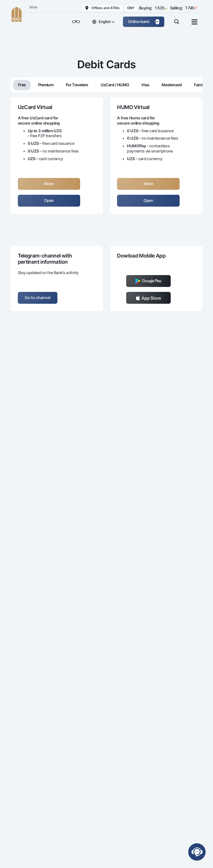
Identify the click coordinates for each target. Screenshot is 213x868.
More (33, 7)
